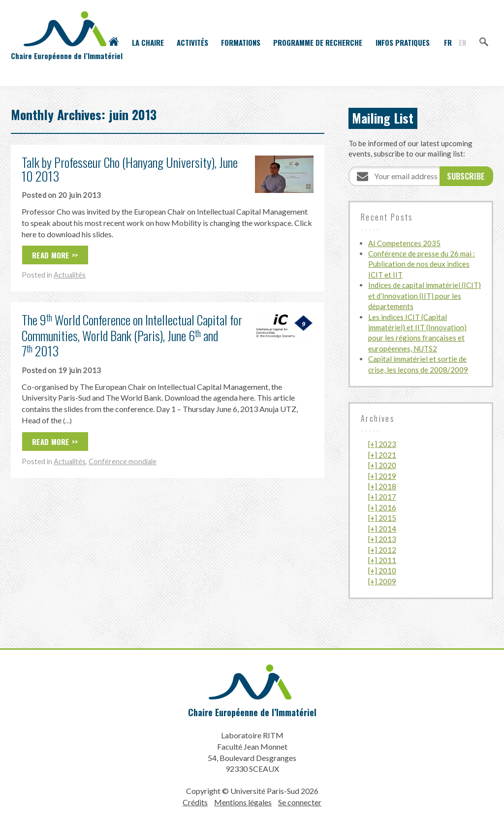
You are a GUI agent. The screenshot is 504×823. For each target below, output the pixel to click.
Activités (192, 42)
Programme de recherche (318, 42)
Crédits (195, 802)
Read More (51, 255)
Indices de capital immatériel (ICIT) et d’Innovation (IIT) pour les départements (425, 296)
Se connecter (300, 802)
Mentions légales (243, 802)
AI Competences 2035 (404, 243)
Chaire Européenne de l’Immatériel (252, 712)
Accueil (114, 42)
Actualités (70, 275)
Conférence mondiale (123, 461)
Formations (241, 42)
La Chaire (148, 42)
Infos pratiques (403, 42)
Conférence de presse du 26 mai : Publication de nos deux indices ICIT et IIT (422, 264)
